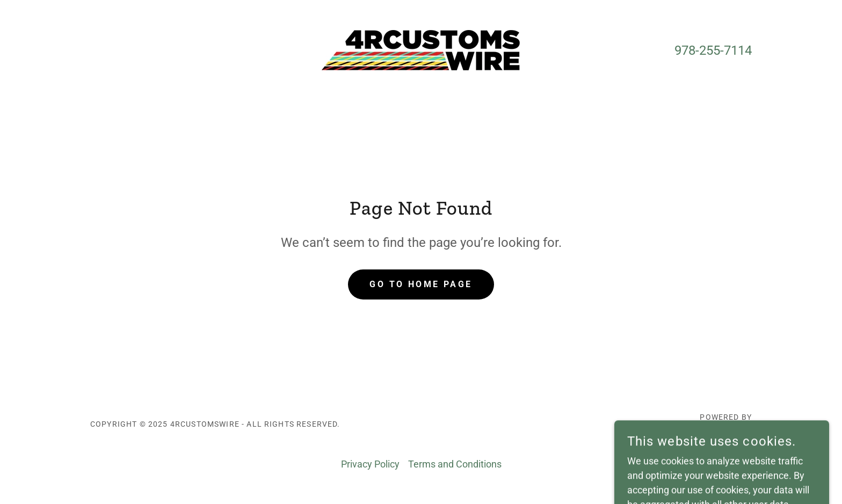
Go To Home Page (421, 284)
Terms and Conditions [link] (455, 464)
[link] (421, 49)
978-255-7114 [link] (713, 50)
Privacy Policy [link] (370, 464)
